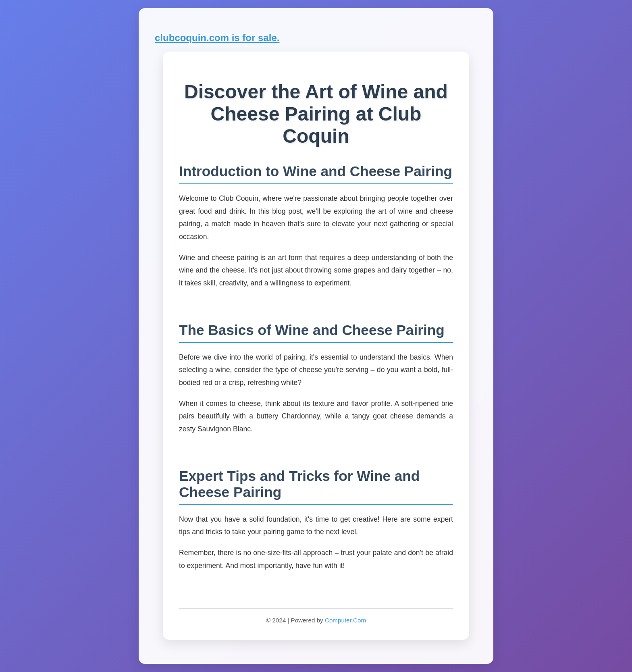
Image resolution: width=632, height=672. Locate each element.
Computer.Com (345, 620)
